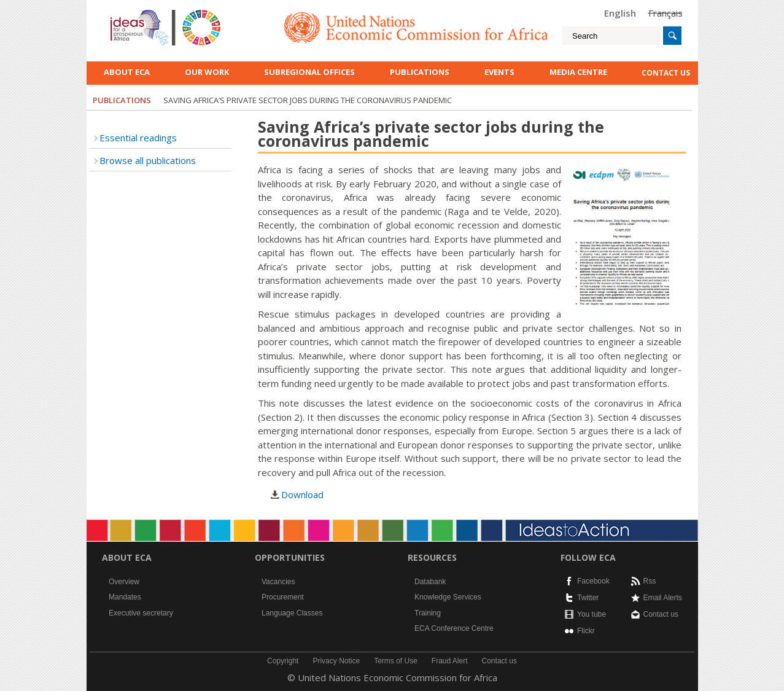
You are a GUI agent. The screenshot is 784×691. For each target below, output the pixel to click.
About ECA (127, 72)
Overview (124, 582)
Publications (420, 72)
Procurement (283, 597)
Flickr (586, 631)
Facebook (593, 581)
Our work (207, 72)
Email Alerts (663, 598)
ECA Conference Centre (454, 628)
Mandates (125, 597)
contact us (666, 73)
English (620, 13)
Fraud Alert (450, 661)
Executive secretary (141, 613)
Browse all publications (148, 160)
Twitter (588, 598)
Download (302, 494)
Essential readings (138, 138)
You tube (592, 614)
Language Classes (292, 613)
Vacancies (278, 582)
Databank (430, 582)
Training (428, 613)
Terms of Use (396, 661)
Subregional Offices (309, 72)
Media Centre (578, 72)
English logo (127, 12)
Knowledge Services (448, 597)
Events (499, 72)
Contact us (661, 614)
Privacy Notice (336, 661)
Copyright (283, 661)
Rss (650, 581)
